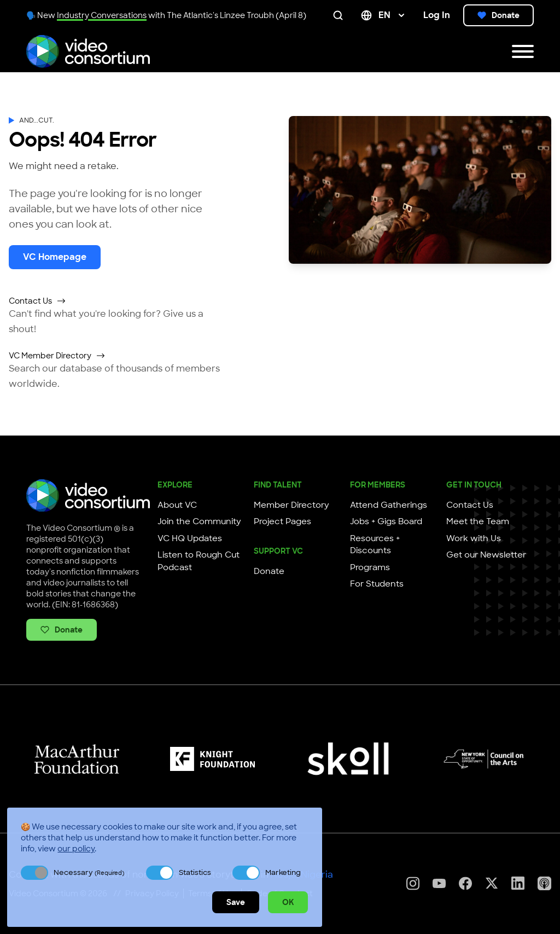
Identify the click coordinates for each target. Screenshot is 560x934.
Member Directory (291, 505)
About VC (177, 505)
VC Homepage (55, 257)
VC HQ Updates (190, 538)
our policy (76, 849)
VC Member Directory (57, 356)
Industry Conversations (102, 15)
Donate (498, 15)
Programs (370, 567)
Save (236, 902)
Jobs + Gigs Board (386, 521)
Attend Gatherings (389, 505)
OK (288, 902)
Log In (437, 15)
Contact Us (37, 301)
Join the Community (199, 521)
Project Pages (282, 521)
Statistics (195, 872)
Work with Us (474, 538)
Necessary (89, 872)
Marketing (283, 872)
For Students (377, 584)
